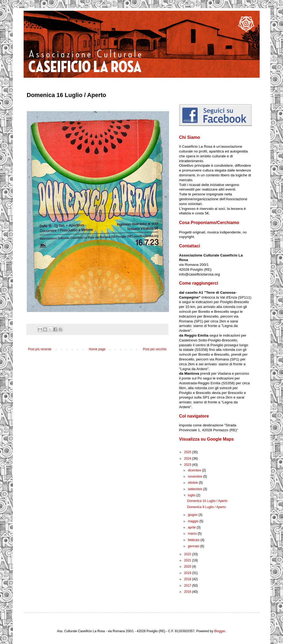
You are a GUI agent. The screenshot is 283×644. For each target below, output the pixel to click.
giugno (193, 515)
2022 (188, 554)
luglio (192, 495)
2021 (188, 560)
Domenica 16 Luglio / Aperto (207, 501)
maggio (194, 521)
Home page (97, 349)
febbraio (194, 540)
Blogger (220, 631)
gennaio (194, 546)
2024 (188, 459)
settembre (195, 489)
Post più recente (40, 349)
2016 (188, 592)
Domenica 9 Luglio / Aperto (206, 507)
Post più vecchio (155, 349)
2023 (188, 465)
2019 (188, 573)
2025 (188, 452)
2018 (188, 579)
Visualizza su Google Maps (207, 439)
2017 (188, 586)
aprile (192, 527)
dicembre (195, 470)
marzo (193, 534)
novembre (195, 477)
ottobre (193, 483)
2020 (188, 567)
